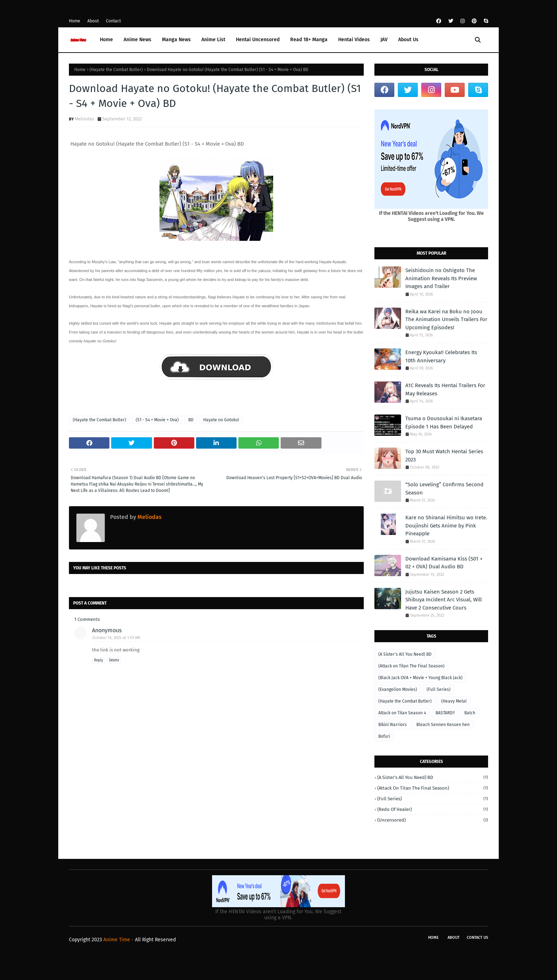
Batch (470, 713)
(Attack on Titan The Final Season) (411, 666)
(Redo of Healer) (433, 809)
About (93, 21)
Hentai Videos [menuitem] (354, 40)
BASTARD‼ (445, 713)
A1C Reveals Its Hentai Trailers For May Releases (445, 389)
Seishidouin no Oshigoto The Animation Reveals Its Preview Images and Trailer (441, 278)
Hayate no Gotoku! (221, 420)
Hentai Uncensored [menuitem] (258, 40)
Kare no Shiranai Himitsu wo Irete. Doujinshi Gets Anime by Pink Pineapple (446, 526)
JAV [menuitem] (384, 40)
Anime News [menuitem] (137, 40)
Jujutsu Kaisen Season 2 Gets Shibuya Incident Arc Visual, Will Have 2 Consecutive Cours (444, 600)
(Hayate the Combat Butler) (116, 70)
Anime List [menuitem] (213, 40)
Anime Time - (119, 940)
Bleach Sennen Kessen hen (443, 725)
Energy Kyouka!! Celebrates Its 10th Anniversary (441, 356)
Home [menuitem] (106, 40)
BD (191, 420)
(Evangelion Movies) (398, 689)
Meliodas (85, 119)
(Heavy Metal (454, 701)
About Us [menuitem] (408, 40)
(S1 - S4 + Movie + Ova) (157, 420)
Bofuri (384, 736)
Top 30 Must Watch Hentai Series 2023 (444, 456)
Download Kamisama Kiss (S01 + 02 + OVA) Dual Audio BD (444, 563)
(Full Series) (439, 689)
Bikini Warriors (393, 725)
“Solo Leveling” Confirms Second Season (444, 489)
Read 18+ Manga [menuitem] (309, 40)
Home (75, 21)
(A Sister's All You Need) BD (405, 654)
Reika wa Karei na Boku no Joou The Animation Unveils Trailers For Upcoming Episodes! (446, 320)
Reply (99, 660)
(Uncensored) (433, 820)
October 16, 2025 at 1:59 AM (116, 638)
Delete (114, 660)
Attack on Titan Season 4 (402, 713)
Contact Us (477, 938)
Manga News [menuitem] (176, 40)
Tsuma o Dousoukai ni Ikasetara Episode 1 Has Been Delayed (444, 423)
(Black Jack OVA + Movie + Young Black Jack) (420, 678)
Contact (113, 21)
